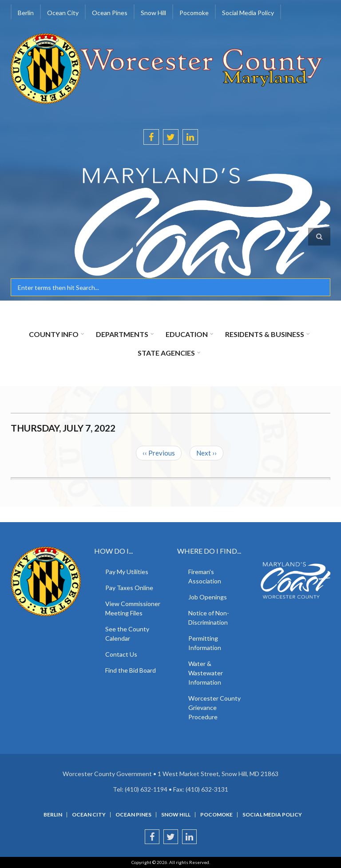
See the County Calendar (127, 634)
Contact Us (121, 654)
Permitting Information (205, 643)
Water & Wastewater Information (206, 673)
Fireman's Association (205, 576)
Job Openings (208, 597)
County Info (54, 334)
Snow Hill (153, 13)
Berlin (26, 13)
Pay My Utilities (127, 572)
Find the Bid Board (131, 670)
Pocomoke (194, 13)
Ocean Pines (110, 13)
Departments (122, 334)
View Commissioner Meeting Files (133, 608)
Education (187, 334)
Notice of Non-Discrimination (209, 618)
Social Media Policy (248, 13)
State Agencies (166, 353)
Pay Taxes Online (129, 588)
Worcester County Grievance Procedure (214, 707)
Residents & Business (265, 334)
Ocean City (63, 13)
